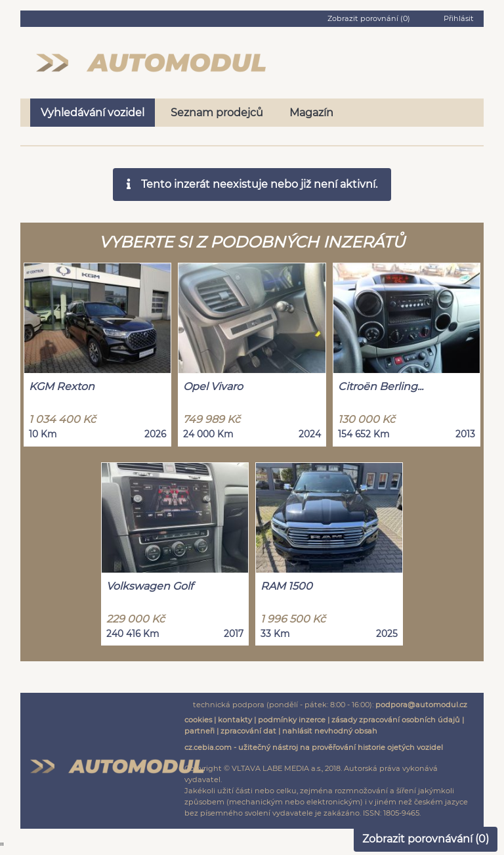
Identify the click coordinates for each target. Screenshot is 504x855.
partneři (199, 731)
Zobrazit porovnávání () (426, 839)
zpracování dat (248, 731)
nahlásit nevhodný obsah (330, 731)
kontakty (235, 720)
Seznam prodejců (217, 113)
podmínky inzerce (292, 720)
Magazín (311, 113)
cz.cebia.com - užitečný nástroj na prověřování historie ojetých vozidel (314, 747)
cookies (198, 720)
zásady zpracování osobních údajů (396, 720)
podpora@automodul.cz (421, 705)
